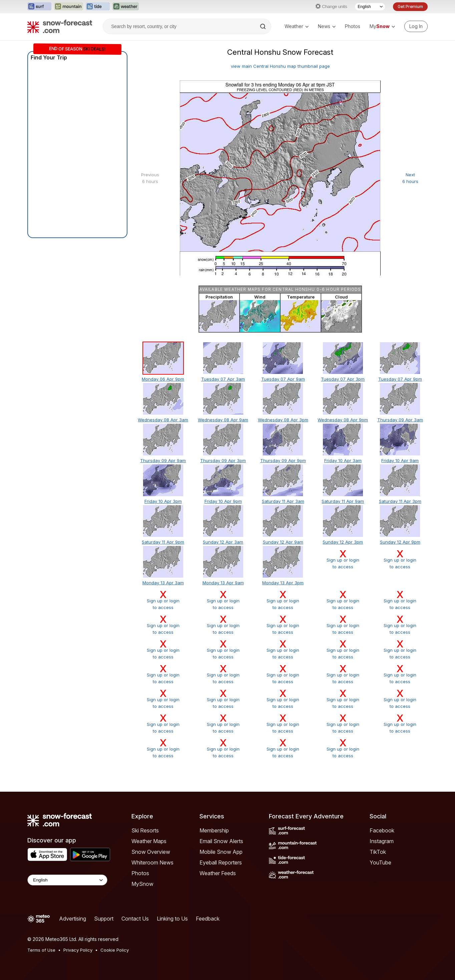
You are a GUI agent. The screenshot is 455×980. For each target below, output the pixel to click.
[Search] (264, 26)
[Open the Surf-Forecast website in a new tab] (39, 7)
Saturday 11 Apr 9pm (163, 542)
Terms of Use (41, 950)
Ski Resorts (145, 830)
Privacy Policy (78, 950)
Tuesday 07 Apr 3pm (343, 379)
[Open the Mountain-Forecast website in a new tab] (69, 7)
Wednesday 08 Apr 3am (163, 420)
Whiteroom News (152, 862)
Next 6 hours (410, 178)
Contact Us (135, 919)
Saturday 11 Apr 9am (343, 501)
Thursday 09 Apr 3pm (223, 460)
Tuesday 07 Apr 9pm (400, 379)
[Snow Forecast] (60, 26)
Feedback (208, 919)
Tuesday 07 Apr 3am (223, 379)
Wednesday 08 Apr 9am (223, 420)
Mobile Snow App (221, 852)
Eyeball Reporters (221, 862)
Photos (353, 26)
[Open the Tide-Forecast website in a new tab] (98, 7)
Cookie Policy (115, 950)
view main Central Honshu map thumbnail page (280, 66)
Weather (297, 26)
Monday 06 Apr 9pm (163, 379)
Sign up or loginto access (343, 559)
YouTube (380, 862)
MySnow (142, 884)
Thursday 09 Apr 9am (163, 460)
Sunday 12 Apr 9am (283, 542)
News (327, 26)
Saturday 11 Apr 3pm (400, 501)
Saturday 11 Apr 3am (283, 501)
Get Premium (410, 7)
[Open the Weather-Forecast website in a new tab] (126, 7)
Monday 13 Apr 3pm (283, 583)
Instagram (382, 841)
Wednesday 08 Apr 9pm (343, 420)
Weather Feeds (218, 873)
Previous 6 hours (150, 178)
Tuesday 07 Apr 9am (283, 379)
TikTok (378, 852)
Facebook (382, 830)
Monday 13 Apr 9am (223, 583)
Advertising (73, 919)
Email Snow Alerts (221, 841)
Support (104, 919)
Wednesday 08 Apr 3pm (283, 420)
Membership (214, 830)
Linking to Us (172, 919)
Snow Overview (151, 852)
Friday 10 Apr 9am (400, 460)
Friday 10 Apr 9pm (223, 501)
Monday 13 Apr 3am (163, 583)
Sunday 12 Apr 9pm (400, 542)
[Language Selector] (370, 7)
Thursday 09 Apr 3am (400, 420)
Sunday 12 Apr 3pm (343, 542)
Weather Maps (149, 841)
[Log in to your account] (416, 26)
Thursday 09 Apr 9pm (283, 460)
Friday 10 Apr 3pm (163, 501)
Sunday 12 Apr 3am (223, 542)
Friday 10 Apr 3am (343, 460)
